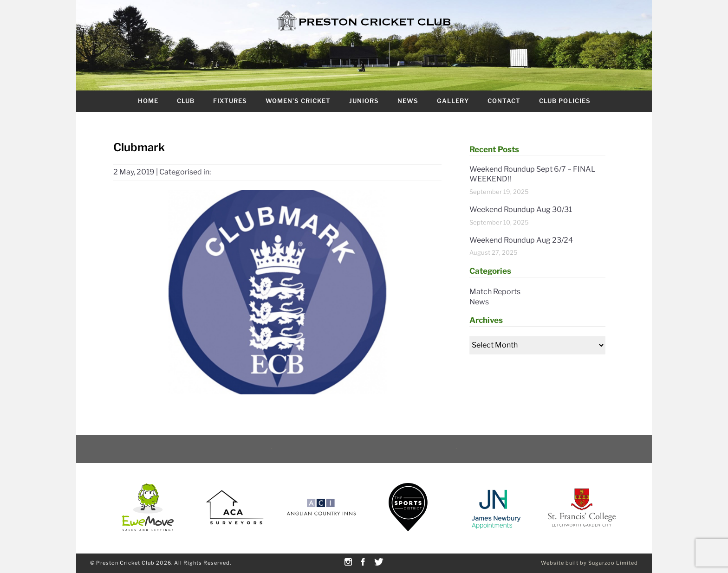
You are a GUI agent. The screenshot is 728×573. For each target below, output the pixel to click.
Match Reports (495, 292)
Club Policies (565, 101)
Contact (504, 101)
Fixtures (230, 101)
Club (186, 101)
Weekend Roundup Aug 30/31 (521, 209)
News (408, 101)
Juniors (364, 101)
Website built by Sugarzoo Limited (589, 563)
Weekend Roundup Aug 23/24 (521, 240)
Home (148, 101)
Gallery (453, 101)
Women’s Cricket (298, 101)
